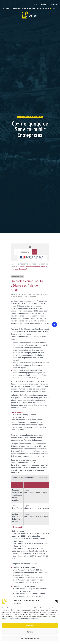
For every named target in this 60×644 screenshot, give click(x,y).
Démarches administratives (30, 117)
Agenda (44, 5)
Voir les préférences (30, 638)
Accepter (30, 625)
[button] (56, 602)
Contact (55, 5)
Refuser (30, 632)
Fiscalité (35, 264)
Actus (35, 5)
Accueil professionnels (21, 264)
